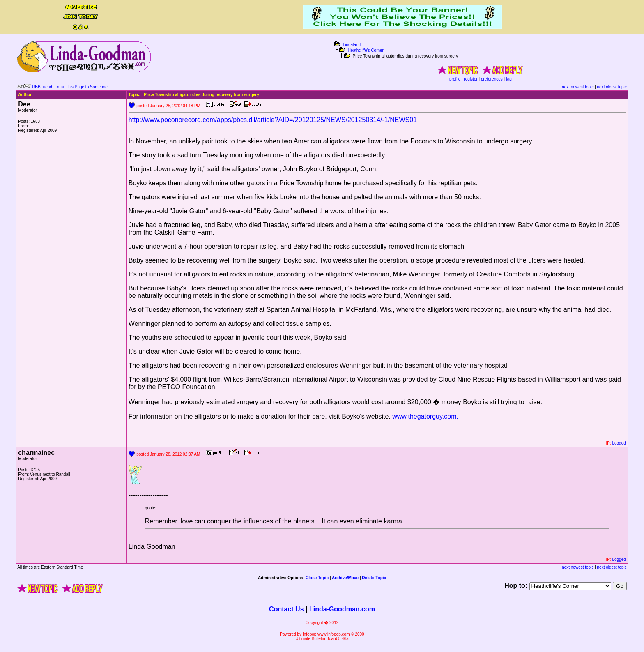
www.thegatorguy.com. (425, 416)
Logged (619, 443)
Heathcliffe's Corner (366, 50)
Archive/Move (345, 578)
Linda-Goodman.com (342, 609)
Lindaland (352, 45)
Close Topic (317, 578)
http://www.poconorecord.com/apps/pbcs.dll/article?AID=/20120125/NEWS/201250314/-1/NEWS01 (273, 120)
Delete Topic (374, 578)
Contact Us (286, 609)
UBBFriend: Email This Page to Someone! (70, 87)
